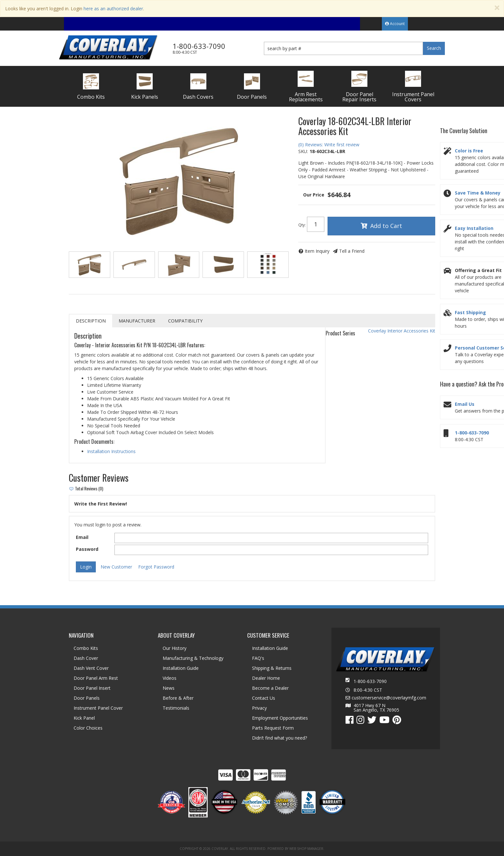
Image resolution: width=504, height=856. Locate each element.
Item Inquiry (317, 251)
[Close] (497, 8)
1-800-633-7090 (472, 433)
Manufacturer (137, 321)
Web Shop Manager (306, 849)
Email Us (465, 404)
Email (82, 537)
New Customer (116, 567)
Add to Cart (386, 226)
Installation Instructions (111, 451)
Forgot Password (156, 567)
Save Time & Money (478, 193)
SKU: (303, 151)
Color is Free (469, 151)
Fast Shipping (470, 312)
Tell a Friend (352, 251)
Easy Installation (474, 228)
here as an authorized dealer (113, 9)
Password (87, 549)
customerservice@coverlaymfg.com (389, 698)
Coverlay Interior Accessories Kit (402, 331)
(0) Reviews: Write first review (329, 145)
